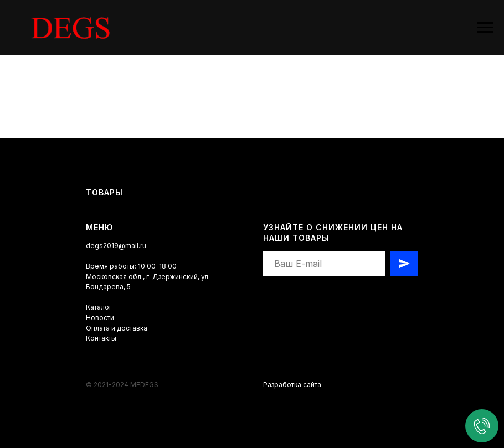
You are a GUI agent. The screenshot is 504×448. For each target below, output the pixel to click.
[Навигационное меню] (485, 28)
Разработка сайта (292, 385)
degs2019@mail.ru (116, 246)
